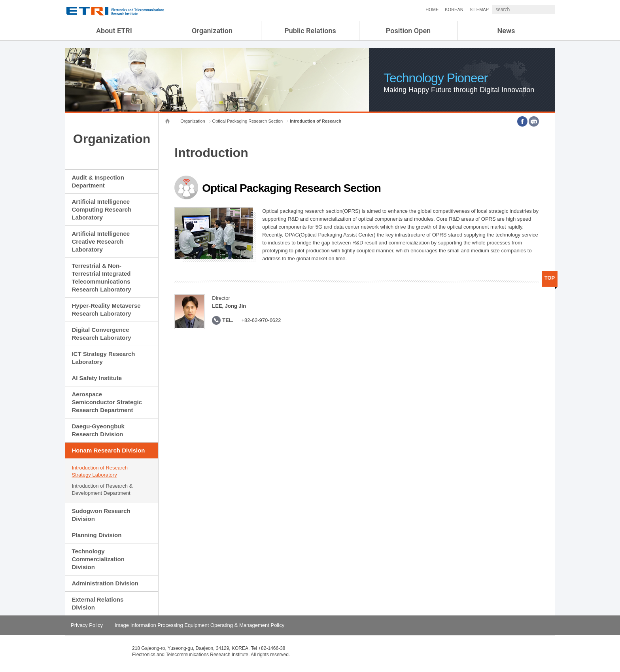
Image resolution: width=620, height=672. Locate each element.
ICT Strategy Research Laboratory (103, 358)
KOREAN (433, 9)
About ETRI (114, 31)
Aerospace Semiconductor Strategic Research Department (107, 402)
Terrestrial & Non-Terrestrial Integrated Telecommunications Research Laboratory (101, 277)
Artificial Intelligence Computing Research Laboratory (101, 209)
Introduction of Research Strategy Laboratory (100, 471)
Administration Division (105, 583)
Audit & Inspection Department (98, 181)
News (506, 31)
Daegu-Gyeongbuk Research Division (98, 430)
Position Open (408, 31)
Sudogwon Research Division (101, 515)
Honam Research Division (108, 450)
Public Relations (310, 31)
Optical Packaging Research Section (248, 121)
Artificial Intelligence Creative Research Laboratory (101, 241)
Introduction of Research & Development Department (102, 489)
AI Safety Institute (97, 378)
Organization (212, 31)
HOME (411, 9)
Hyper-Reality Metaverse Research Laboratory (106, 309)
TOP (550, 278)
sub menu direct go (0, 0)
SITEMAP (458, 9)
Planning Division (96, 535)
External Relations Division (97, 603)
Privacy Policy (87, 625)
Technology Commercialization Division (98, 559)
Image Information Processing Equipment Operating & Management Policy (199, 625)
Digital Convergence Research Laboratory (101, 334)
